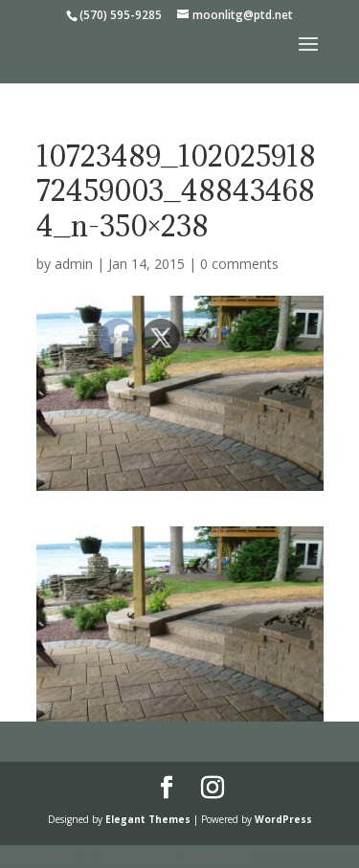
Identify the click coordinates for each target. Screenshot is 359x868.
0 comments (239, 264)
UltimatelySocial (309, 856)
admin (74, 264)
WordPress (283, 819)
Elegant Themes (148, 819)
